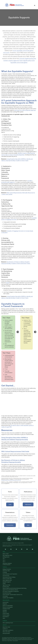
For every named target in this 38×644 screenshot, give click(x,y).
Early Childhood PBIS (7, 580)
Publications (28, 504)
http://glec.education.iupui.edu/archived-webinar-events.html (11, 480)
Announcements (6, 633)
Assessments (6, 602)
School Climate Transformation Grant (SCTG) (12, 595)
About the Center (6, 627)
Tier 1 (4, 559)
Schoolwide (5, 596)
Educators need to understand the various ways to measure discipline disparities (18, 154)
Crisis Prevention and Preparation (10, 574)
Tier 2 (4, 560)
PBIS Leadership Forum (8, 623)
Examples (5, 610)
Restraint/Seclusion (7, 593)
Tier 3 (4, 562)
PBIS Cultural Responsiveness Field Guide (15, 451)
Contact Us (5, 629)
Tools (10, 504)
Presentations (10, 525)
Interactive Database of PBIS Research (7, 564)
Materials (5, 612)
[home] (14, 5)
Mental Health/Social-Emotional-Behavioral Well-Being (14, 588)
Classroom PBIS (6, 571)
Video (28, 525)
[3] (8, 283)
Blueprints (5, 604)
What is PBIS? (6, 554)
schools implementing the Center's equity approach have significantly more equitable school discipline (20, 61)
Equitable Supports (7, 582)
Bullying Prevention (7, 569)
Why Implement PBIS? (7, 555)
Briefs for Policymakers (8, 605)
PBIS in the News (6, 632)
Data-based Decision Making (9, 577)
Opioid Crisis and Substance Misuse (10, 590)
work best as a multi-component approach (25, 110)
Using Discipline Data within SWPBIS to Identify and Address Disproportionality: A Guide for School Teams (17, 160)
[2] (7, 283)
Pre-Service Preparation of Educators (11, 591)
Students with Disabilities (8, 598)
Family (4, 583)
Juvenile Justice (6, 587)
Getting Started (6, 557)
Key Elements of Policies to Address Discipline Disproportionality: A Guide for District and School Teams (16, 263)
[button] (35, 5)
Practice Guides (6, 615)
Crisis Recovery (6, 576)
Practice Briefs (6, 613)
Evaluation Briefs (6, 609)
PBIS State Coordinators (8, 630)
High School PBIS (6, 585)
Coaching (5, 572)
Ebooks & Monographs (8, 607)
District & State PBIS (7, 579)
